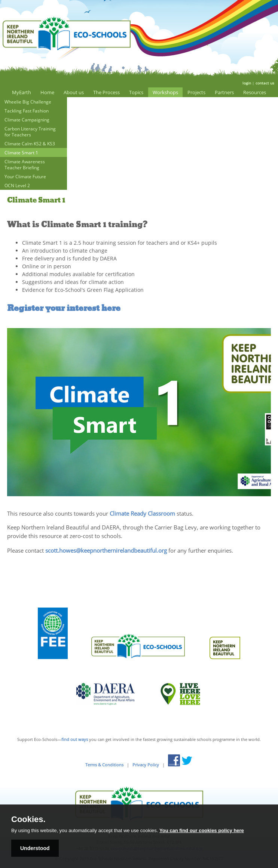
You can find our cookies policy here (202, 830)
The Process (106, 92)
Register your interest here (64, 308)
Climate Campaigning (27, 120)
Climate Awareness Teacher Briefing (25, 164)
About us (74, 92)
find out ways (75, 739)
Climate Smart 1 (21, 152)
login (247, 83)
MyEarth (22, 92)
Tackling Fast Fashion (27, 111)
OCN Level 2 (17, 185)
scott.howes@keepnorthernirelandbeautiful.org (106, 550)
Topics (136, 92)
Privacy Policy (146, 765)
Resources (255, 92)
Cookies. (28, 819)
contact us (265, 83)
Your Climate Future (25, 176)
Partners (224, 92)
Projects (196, 92)
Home (47, 92)
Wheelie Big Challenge (28, 102)
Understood (35, 848)
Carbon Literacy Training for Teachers (30, 132)
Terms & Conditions (104, 765)
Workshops (165, 92)
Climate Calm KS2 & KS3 (30, 143)
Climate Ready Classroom (142, 514)
